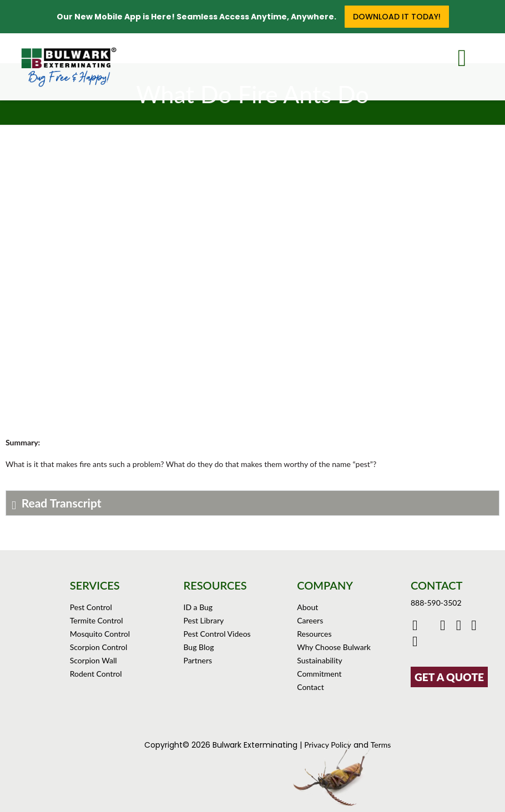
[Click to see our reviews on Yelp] (416, 643)
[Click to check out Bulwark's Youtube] (445, 627)
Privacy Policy (327, 745)
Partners (198, 660)
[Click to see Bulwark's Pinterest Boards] (475, 627)
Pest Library (203, 620)
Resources (314, 634)
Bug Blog (198, 647)
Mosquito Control (100, 634)
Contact (310, 687)
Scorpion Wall (94, 660)
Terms (381, 745)
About (307, 607)
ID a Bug (198, 607)
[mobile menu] (471, 55)
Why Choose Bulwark (334, 647)
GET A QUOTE (449, 677)
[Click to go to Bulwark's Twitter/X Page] (430, 627)
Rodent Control (96, 674)
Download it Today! (397, 17)
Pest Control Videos (217, 634)
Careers (310, 620)
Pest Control (91, 607)
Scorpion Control (99, 647)
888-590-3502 (436, 603)
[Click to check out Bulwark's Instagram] (461, 627)
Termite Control (97, 620)
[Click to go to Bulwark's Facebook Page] (416, 627)
